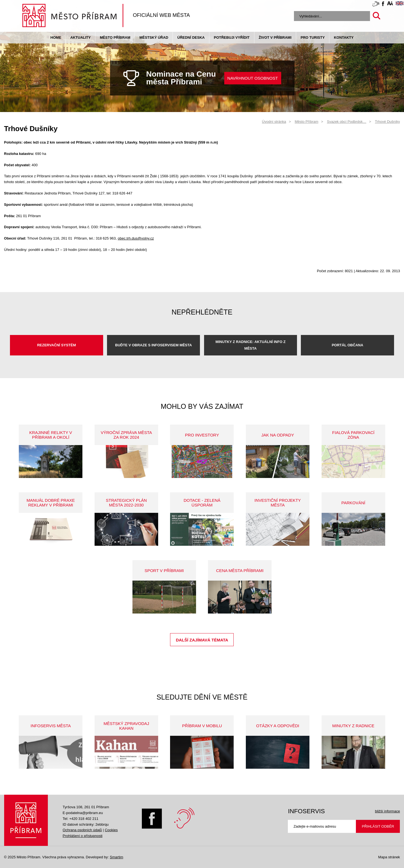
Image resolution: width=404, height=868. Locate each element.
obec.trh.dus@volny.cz (136, 238)
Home (56, 37)
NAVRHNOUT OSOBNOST (253, 78)
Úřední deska (191, 37)
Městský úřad (154, 37)
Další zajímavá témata (202, 640)
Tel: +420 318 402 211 (81, 819)
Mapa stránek (389, 857)
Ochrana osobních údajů (82, 830)
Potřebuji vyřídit (232, 37)
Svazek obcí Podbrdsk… (346, 122)
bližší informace (387, 811)
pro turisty (313, 37)
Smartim (116, 857)
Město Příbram (115, 37)
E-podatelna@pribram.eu (83, 813)
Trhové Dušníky (388, 122)
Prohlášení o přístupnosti (83, 836)
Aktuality (80, 37)
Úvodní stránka (274, 122)
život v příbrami (275, 37)
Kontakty (344, 37)
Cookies (111, 830)
